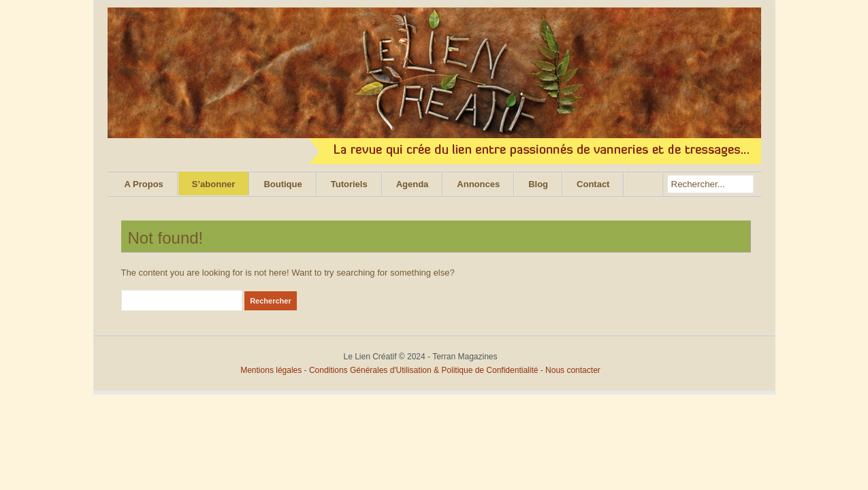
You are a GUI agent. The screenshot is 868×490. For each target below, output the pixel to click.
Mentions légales (271, 370)
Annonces (478, 184)
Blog (538, 184)
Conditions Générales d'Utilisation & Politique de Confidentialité (425, 370)
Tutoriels (349, 184)
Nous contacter (573, 370)
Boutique (283, 184)
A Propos (144, 184)
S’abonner (214, 184)
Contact (593, 184)
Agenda (413, 184)
